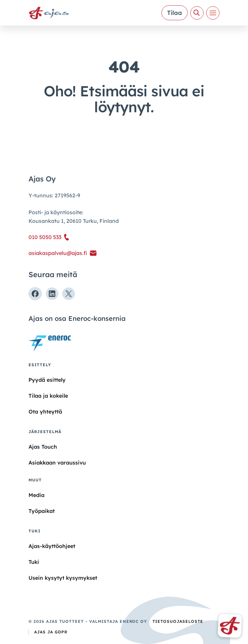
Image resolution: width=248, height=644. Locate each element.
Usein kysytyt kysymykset (63, 578)
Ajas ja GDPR (51, 632)
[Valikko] (213, 13)
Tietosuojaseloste (178, 621)
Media (36, 495)
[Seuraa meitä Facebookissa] (35, 294)
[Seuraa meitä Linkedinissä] (52, 294)
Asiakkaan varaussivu (57, 463)
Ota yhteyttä (45, 412)
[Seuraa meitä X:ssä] (69, 294)
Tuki (34, 562)
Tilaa (175, 13)
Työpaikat (42, 511)
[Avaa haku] (197, 13)
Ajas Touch (43, 447)
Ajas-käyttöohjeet (52, 546)
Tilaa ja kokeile (48, 396)
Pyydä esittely (47, 380)
